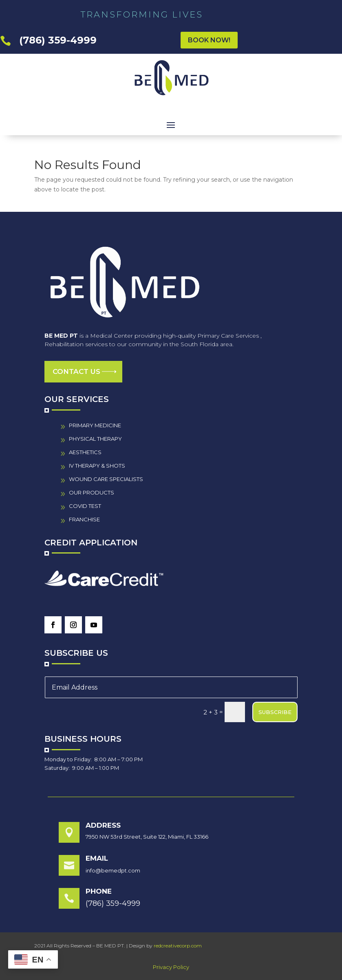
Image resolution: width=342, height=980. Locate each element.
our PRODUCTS (92, 492)
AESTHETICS (85, 452)
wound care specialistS (106, 479)
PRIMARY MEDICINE (95, 425)
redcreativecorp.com (178, 946)
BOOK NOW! (209, 40)
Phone (99, 891)
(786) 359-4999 (58, 40)
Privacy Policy (171, 967)
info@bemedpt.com (113, 870)
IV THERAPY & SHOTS (97, 466)
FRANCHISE (84, 519)
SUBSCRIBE (275, 712)
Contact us (76, 371)
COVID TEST (85, 506)
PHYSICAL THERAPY (95, 439)
